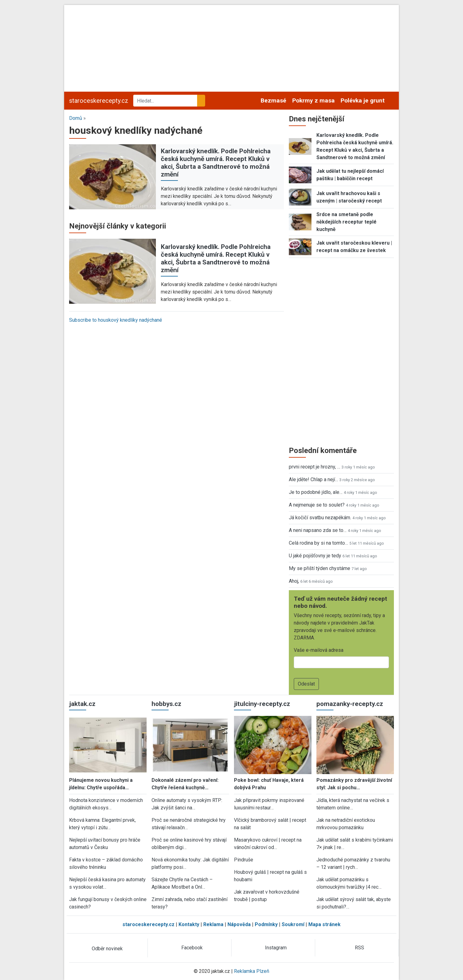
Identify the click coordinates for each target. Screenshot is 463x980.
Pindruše (244, 860)
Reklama (213, 924)
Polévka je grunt (363, 100)
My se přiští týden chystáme (320, 568)
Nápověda (239, 924)
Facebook (192, 948)
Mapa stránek (324, 924)
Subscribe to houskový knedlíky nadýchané (116, 320)
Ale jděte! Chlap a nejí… (313, 479)
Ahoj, (294, 581)
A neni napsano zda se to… (318, 530)
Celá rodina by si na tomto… (318, 543)
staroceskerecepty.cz (99, 101)
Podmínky (266, 924)
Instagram (276, 948)
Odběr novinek (107, 949)
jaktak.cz (82, 704)
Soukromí (293, 924)
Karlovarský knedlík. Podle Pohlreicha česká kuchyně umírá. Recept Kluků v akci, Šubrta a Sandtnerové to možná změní (216, 163)
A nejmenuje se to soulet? (317, 505)
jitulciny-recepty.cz (262, 704)
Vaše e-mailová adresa (319, 650)
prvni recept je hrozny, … (315, 467)
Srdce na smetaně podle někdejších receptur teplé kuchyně (346, 222)
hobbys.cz (166, 704)
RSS (359, 948)
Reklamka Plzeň (252, 971)
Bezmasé (273, 100)
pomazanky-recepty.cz (350, 704)
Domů (76, 118)
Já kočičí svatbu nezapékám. (320, 518)
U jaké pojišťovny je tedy (315, 556)
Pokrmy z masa (313, 100)
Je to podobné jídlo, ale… (316, 492)
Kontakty (189, 924)
